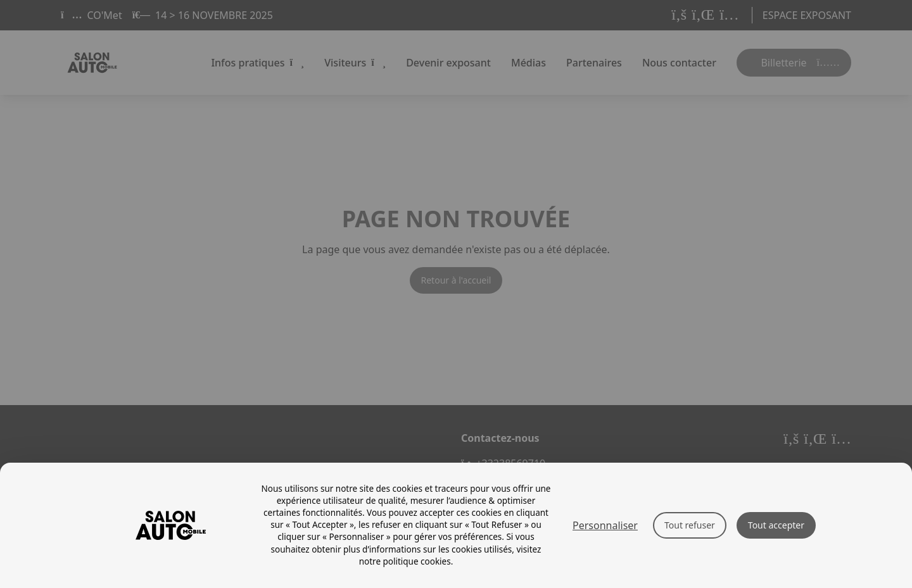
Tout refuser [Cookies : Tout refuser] (690, 525)
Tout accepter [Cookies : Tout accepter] (776, 525)
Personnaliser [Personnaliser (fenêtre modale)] (605, 525)
